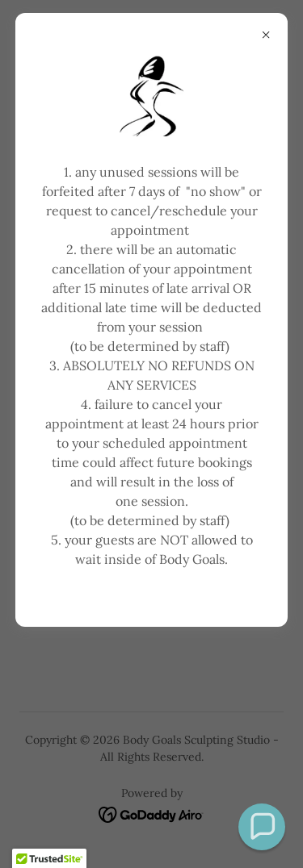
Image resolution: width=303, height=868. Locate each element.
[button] (262, 827)
